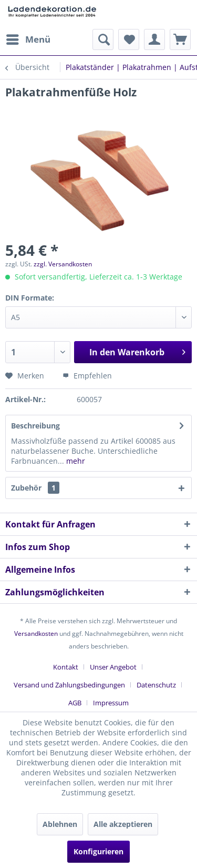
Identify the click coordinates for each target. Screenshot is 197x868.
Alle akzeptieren (123, 824)
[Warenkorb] (180, 39)
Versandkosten (36, 633)
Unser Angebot (113, 667)
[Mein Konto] (154, 39)
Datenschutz (156, 685)
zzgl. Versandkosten (63, 264)
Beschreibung (35, 426)
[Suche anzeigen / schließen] (103, 39)
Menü (28, 38)
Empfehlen (87, 376)
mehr (75, 461)
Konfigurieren (98, 851)
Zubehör (35, 488)
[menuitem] (28, 39)
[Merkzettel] (129, 39)
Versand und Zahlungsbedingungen (69, 685)
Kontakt (66, 667)
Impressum (111, 703)
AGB (75, 703)
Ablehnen (60, 824)
